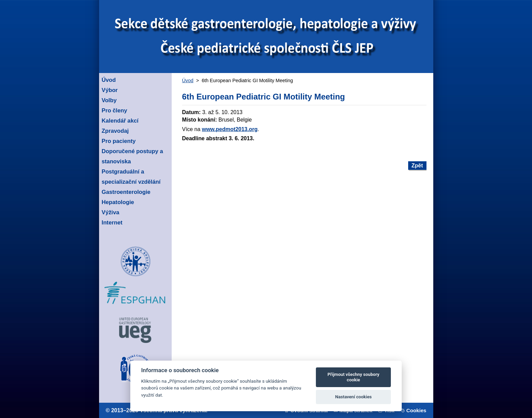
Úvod (188, 80)
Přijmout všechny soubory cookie (353, 377)
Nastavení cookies (354, 397)
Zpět (417, 166)
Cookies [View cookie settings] (416, 410)
